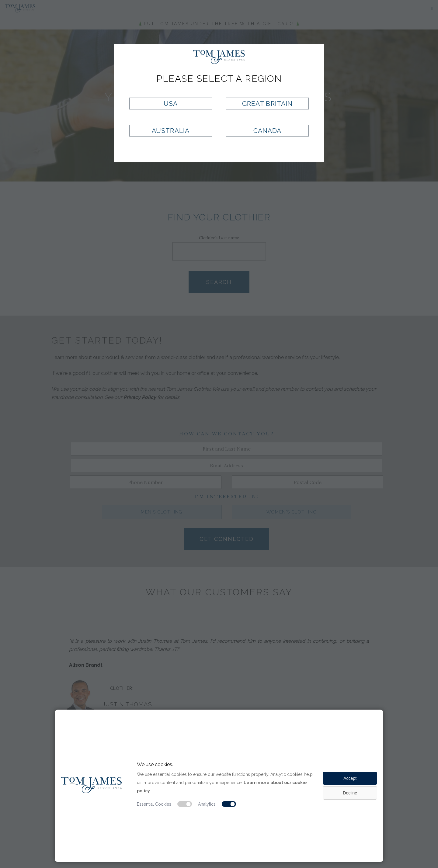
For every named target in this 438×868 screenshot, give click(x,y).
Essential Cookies (154, 804)
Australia (170, 131)
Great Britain (267, 104)
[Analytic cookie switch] (229, 804)
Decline (350, 793)
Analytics (207, 804)
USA (171, 104)
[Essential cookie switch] (185, 804)
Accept (350, 778)
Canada (267, 131)
